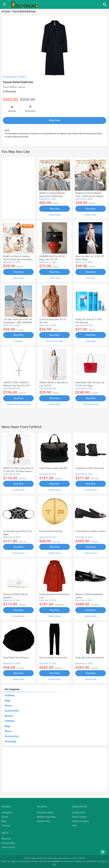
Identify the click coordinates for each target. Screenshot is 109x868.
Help (74, 826)
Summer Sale (43, 821)
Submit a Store (79, 817)
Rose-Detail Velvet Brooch (16, 658)
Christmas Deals (45, 812)
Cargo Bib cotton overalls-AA (90, 658)
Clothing (9, 695)
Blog (4, 821)
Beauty (9, 716)
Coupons (6, 826)
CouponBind (55, 861)
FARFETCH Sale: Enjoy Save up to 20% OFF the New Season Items (18, 471)
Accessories (12, 711)
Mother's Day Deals (46, 817)
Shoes (8, 706)
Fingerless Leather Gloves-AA (90, 468)
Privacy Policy (8, 843)
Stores (5, 817)
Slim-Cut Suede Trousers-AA (53, 658)
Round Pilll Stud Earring (51, 531)
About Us (6, 839)
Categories (7, 812)
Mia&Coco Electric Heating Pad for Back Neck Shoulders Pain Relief (18, 259)
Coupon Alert (79, 812)
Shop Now (55, 120)
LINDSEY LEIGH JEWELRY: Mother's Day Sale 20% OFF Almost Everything (17, 386)
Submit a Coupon (81, 821)
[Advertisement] (18, 187)
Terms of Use (8, 847)
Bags (8, 701)
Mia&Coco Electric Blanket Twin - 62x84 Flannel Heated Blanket (89, 196)
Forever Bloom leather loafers (90, 531)
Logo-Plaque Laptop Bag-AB (53, 468)
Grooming (10, 741)
